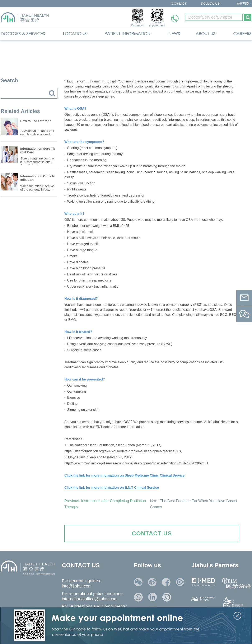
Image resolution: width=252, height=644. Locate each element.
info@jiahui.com (77, 586)
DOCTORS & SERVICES (23, 34)
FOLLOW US (210, 3)
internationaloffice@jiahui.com (90, 599)
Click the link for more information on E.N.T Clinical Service (112, 488)
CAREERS (242, 34)
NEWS (174, 34)
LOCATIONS (75, 34)
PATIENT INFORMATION (127, 34)
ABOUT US (205, 34)
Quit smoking (77, 385)
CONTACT (179, 3)
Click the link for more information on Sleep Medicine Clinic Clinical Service (124, 475)
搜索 (52, 93)
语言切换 (243, 3)
